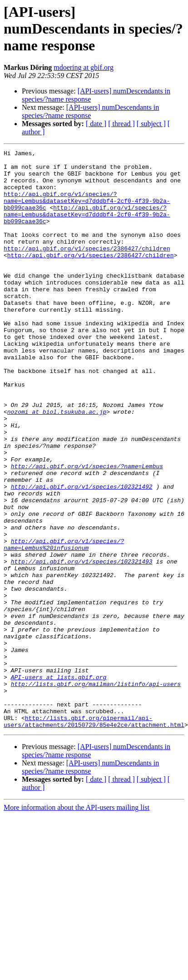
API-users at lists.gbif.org (59, 783)
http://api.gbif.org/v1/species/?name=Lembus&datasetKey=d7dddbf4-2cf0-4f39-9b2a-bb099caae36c (87, 211)
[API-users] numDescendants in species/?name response (90, 111)
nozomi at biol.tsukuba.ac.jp (57, 465)
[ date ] (96, 124)
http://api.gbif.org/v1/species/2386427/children (87, 269)
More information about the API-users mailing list (77, 923)
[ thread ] (121, 124)
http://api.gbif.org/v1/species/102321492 (82, 554)
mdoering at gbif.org (84, 67)
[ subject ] (151, 124)
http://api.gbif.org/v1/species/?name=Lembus (87, 530)
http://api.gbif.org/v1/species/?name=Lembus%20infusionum (64, 624)
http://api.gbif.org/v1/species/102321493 (82, 644)
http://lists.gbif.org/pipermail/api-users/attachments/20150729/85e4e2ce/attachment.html (94, 836)
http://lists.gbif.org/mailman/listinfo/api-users (96, 791)
